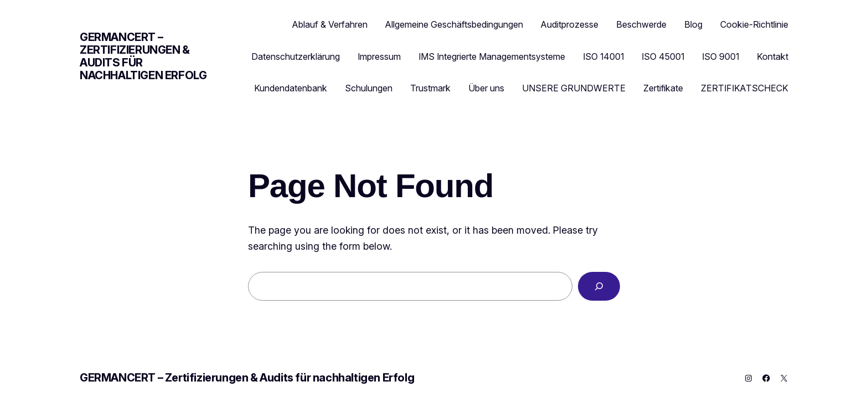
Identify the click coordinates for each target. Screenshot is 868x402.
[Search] (599, 286)
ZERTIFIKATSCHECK (745, 88)
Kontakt (773, 56)
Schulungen (369, 88)
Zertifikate (663, 88)
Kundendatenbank (291, 88)
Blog (693, 24)
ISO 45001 (663, 56)
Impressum (379, 56)
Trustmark (430, 88)
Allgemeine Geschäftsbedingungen (454, 24)
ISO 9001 (720, 56)
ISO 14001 (603, 56)
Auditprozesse (570, 24)
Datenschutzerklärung (296, 56)
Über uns (486, 88)
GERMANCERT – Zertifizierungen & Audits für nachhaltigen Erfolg (143, 56)
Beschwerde (641, 24)
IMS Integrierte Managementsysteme (492, 56)
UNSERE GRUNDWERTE (574, 88)
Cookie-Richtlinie (754, 24)
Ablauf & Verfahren (330, 24)
